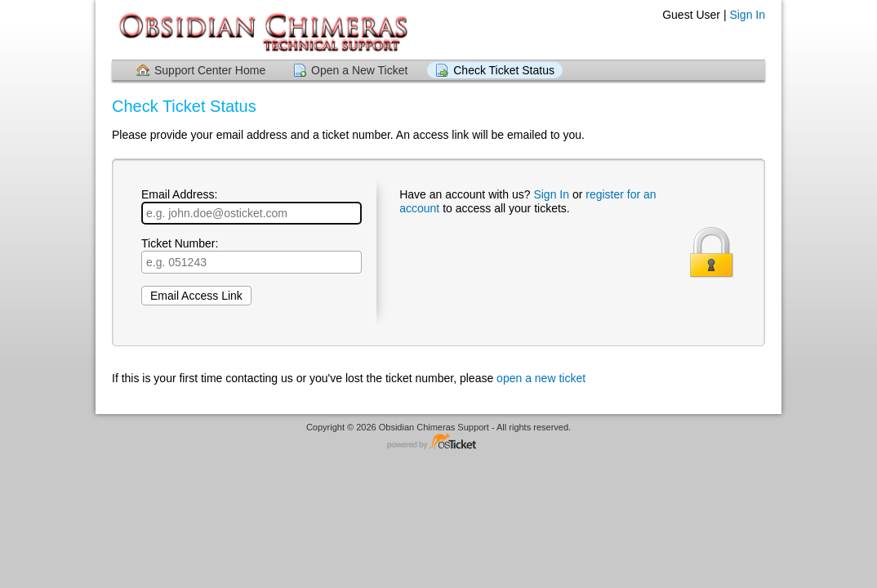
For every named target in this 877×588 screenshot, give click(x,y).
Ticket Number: (252, 255)
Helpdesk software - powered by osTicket (438, 442)
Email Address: (252, 206)
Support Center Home (210, 70)
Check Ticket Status (504, 70)
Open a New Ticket (359, 70)
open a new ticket (541, 378)
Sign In (747, 15)
